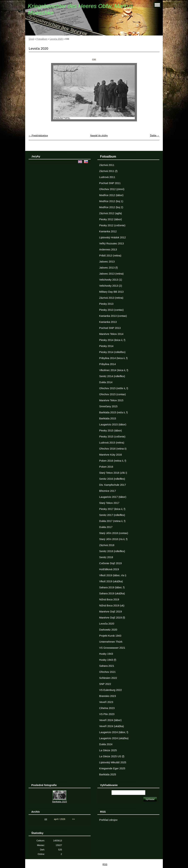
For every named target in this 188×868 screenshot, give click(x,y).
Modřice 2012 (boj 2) (111, 207)
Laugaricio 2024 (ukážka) (114, 738)
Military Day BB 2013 (111, 292)
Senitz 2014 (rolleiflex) (112, 376)
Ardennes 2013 (108, 250)
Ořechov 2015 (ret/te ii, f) (114, 388)
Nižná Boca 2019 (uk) (112, 606)
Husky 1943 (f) (108, 660)
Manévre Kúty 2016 (110, 455)
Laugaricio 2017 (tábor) (113, 497)
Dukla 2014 (106, 382)
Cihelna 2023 (107, 708)
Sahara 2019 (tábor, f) (112, 587)
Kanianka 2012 (108, 231)
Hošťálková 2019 (109, 569)
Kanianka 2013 (108, 322)
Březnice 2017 (107, 491)
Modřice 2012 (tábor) (111, 195)
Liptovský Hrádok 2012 (112, 237)
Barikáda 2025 (108, 774)
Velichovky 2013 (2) (110, 286)
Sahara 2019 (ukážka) (112, 593)
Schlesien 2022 (108, 678)
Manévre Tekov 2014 (111, 334)
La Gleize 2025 (108, 750)
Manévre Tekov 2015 (111, 400)
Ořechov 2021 (107, 672)
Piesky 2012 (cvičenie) (112, 225)
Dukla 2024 (106, 744)
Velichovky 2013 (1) (110, 280)
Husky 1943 (106, 654)
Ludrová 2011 (107, 177)
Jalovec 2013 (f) (108, 268)
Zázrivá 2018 (107, 545)
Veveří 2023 (106, 702)
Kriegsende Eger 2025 (112, 768)
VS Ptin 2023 (107, 714)
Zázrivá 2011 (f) (108, 171)
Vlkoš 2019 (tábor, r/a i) (113, 575)
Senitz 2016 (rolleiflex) (112, 479)
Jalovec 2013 (107, 262)
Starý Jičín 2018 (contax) (114, 533)
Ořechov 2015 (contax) (112, 394)
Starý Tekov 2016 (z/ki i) (113, 473)
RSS (105, 864)
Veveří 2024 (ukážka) (111, 726)
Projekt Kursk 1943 (110, 636)
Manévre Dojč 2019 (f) (112, 618)
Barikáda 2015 (108, 418)
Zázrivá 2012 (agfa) (110, 213)
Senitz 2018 (106, 557)
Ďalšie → (155, 135)
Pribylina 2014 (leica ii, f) (113, 358)
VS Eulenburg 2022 (110, 690)
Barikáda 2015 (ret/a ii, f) (113, 412)
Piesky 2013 (106, 304)
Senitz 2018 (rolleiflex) (112, 551)
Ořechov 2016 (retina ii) (113, 449)
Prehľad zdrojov (108, 820)
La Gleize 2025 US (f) (112, 756)
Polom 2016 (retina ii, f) (113, 461)
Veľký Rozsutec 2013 (111, 243)
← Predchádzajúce (38, 135)
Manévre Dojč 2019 (110, 612)
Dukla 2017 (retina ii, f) (112, 521)
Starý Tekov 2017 (109, 503)
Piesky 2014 (106, 346)
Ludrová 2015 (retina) (112, 443)
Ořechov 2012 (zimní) (112, 189)
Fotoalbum (42, 39)
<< (46, 819)
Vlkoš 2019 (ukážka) (111, 581)
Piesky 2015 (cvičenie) (112, 437)
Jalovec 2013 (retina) (111, 274)
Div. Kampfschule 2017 (112, 485)
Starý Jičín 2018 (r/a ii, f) (113, 539)
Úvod (31, 39)
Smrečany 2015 (108, 406)
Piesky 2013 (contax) (111, 310)
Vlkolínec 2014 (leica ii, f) (114, 370)
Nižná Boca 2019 (109, 599)
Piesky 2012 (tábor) (110, 219)
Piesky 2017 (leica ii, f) (112, 509)
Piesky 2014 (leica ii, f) (112, 340)
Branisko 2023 (107, 696)
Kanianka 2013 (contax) (113, 316)
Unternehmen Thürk (111, 642)
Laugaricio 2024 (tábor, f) (114, 732)
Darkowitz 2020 (108, 630)
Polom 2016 (106, 467)
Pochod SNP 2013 (110, 328)
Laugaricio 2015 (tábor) (113, 425)
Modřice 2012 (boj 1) (111, 201)
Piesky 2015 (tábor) (110, 431)
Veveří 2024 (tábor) (110, 720)
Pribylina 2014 (107, 364)
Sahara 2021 (107, 666)
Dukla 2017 (106, 527)
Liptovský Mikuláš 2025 (113, 762)
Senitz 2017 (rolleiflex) (112, 515)
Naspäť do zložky (99, 135)
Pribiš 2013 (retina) (110, 256)
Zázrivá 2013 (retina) (111, 298)
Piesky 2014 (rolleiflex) (112, 352)
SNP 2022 (105, 684)
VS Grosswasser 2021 (112, 648)
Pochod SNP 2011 (110, 183)
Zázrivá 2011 (107, 165)
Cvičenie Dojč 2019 (110, 563)
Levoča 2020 (56, 39)
